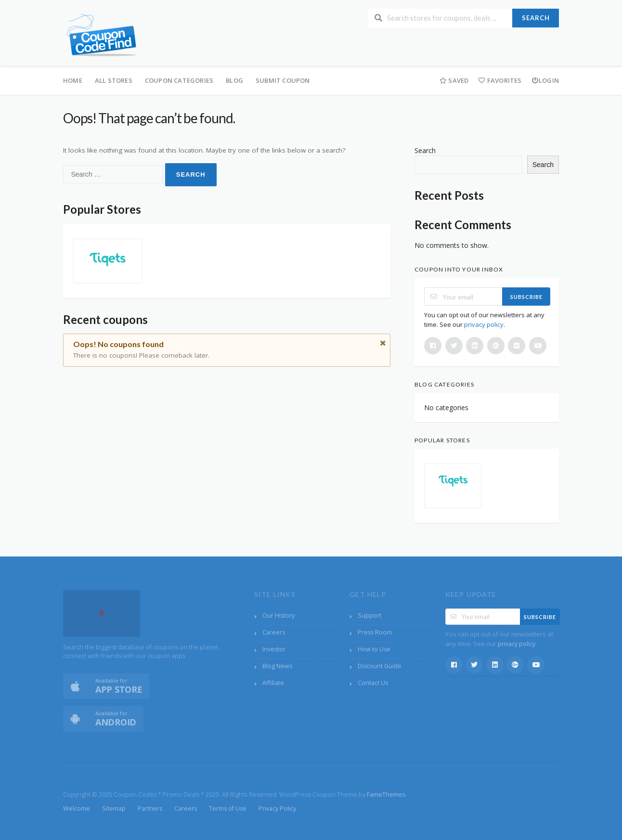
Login (545, 80)
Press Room (375, 632)
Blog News (277, 666)
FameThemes (386, 795)
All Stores (114, 80)
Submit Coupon (283, 80)
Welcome (77, 808)
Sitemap (114, 808)
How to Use (374, 649)
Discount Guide (380, 666)
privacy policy (484, 324)
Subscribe (526, 297)
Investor (274, 649)
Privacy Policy (277, 808)
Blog (234, 80)
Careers (274, 632)
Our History (279, 615)
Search (536, 18)
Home (73, 80)
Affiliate (273, 683)
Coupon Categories (179, 80)
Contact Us (373, 683)
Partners (150, 808)
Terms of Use (228, 808)
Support (369, 615)
